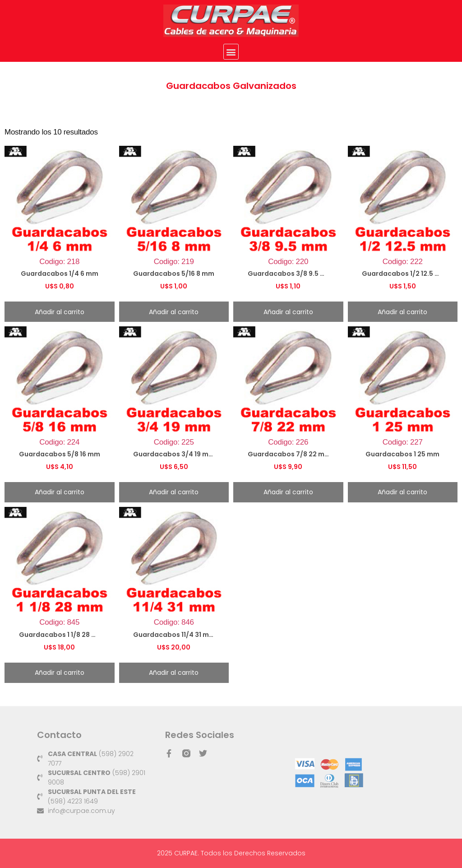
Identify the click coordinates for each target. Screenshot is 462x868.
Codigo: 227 (403, 400)
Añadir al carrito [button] (60, 312)
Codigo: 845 (60, 580)
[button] (231, 52)
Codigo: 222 (403, 219)
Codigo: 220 (288, 219)
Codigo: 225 (174, 400)
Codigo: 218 (60, 219)
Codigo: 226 (288, 400)
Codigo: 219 (174, 219)
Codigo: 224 (60, 400)
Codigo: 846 (174, 580)
